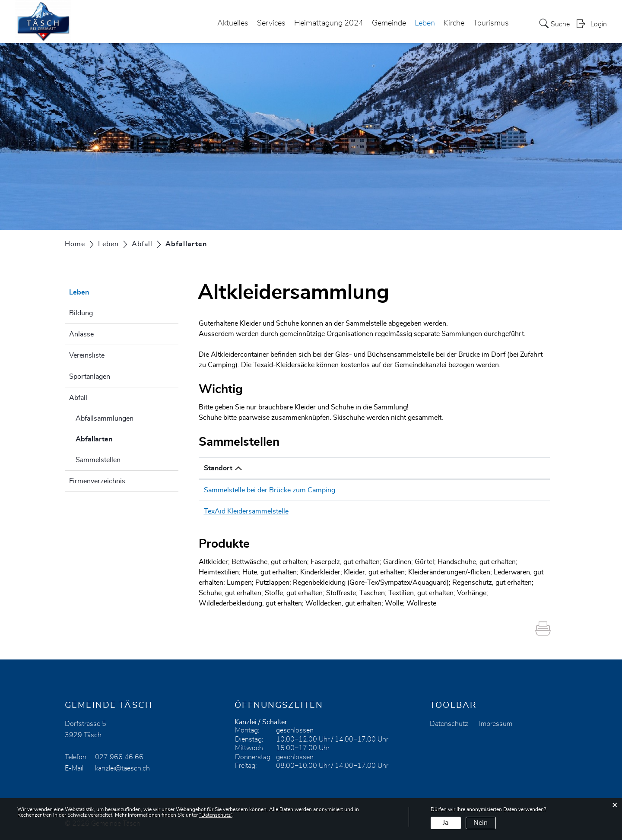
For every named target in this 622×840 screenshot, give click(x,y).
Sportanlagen (90, 377)
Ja (446, 823)
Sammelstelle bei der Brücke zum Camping (270, 490)
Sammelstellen (98, 460)
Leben (425, 23)
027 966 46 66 (119, 757)
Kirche (454, 23)
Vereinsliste (87, 355)
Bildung (81, 313)
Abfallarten (116, 438)
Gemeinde (389, 23)
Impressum (496, 724)
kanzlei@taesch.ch (122, 768)
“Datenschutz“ (216, 815)
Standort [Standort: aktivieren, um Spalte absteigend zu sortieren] (218, 468)
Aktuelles (233, 23)
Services (271, 23)
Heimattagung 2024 (329, 23)
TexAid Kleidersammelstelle (246, 511)
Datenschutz (449, 724)
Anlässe (81, 334)
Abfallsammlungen (105, 418)
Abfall (78, 398)
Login (599, 24)
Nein (481, 823)
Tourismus (491, 23)
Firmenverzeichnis (97, 481)
